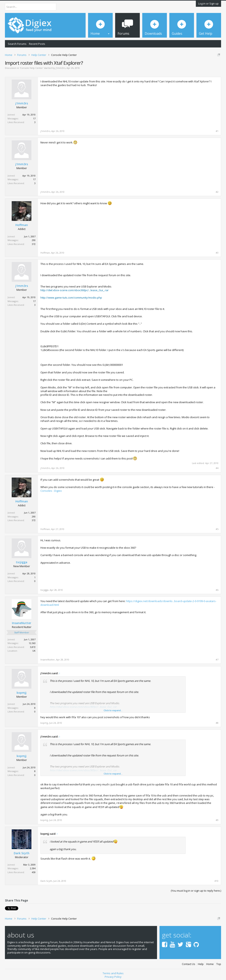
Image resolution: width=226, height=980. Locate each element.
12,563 (32, 643)
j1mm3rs (60, 68)
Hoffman (22, 225)
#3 (217, 253)
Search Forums (17, 44)
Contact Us (189, 963)
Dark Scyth (22, 853)
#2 (217, 192)
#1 (217, 131)
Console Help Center (32, 68)
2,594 (33, 868)
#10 (216, 881)
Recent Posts (37, 44)
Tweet (9, 908)
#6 (217, 590)
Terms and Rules (113, 972)
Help (201, 963)
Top (219, 963)
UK (34, 651)
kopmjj (22, 693)
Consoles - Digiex (51, 491)
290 (34, 240)
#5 (217, 529)
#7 (217, 660)
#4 (217, 468)
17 (34, 118)
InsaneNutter (22, 623)
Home (210, 963)
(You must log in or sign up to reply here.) (196, 891)
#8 (217, 723)
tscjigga (22, 562)
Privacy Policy (113, 975)
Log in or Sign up (208, 3)
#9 (217, 820)
